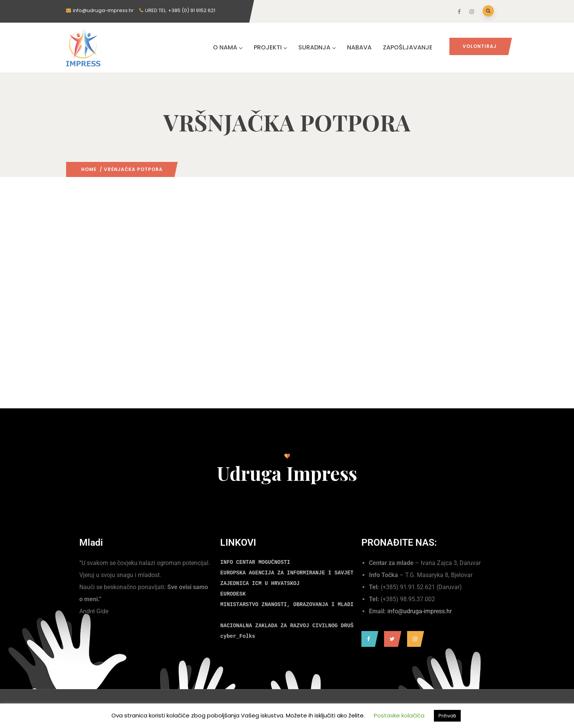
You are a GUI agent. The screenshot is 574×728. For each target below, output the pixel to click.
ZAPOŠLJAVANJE (408, 47)
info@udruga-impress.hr (420, 611)
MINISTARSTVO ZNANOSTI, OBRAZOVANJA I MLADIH (288, 605)
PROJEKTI (270, 47)
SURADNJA (317, 47)
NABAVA (359, 47)
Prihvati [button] (447, 716)
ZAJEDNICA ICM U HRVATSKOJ (260, 583)
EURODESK (233, 594)
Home (89, 169)
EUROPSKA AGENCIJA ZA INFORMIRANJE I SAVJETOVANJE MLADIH (307, 573)
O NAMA (228, 47)
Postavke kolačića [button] (399, 715)
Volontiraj (480, 46)
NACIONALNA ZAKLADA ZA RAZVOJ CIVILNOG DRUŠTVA (292, 626)
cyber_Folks (238, 636)
